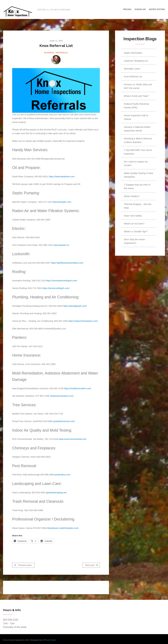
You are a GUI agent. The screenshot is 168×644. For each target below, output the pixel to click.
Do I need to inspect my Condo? (136, 163)
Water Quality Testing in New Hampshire (138, 175)
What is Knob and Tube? (136, 96)
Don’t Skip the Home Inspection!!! (134, 241)
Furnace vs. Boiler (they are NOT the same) (138, 86)
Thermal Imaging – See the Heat (138, 206)
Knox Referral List (133, 76)
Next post (92, 565)
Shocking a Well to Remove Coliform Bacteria (138, 140)
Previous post (23, 565)
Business (49, 53)
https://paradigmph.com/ (75, 306)
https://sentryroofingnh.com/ (56, 288)
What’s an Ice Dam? (134, 224)
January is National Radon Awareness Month (137, 129)
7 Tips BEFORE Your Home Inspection (138, 152)
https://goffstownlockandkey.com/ (67, 263)
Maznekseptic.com (62, 202)
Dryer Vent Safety (133, 216)
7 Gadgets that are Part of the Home (137, 186)
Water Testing (157, 9)
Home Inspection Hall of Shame (136, 117)
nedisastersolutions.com (62, 396)
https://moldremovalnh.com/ (78, 388)
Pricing (127, 9)
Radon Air (140, 9)
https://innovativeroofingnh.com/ (62, 281)
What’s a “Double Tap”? (136, 231)
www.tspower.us (61, 245)
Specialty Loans (132, 69)
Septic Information (133, 53)
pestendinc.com (63, 475)
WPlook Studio (49, 639)
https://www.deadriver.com (62, 177)
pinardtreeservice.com (64, 421)
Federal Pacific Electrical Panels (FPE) (136, 106)
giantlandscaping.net (56, 493)
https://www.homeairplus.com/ (83, 321)
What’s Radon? (132, 196)
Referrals (62, 53)
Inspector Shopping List (136, 61)
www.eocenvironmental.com (73, 439)
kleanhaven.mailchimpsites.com (63, 528)
